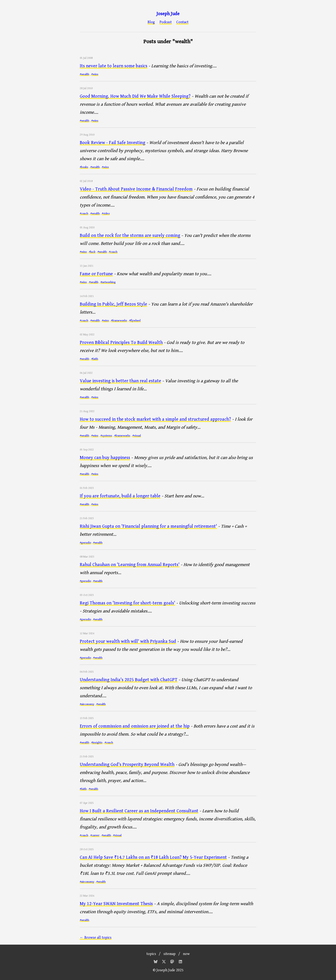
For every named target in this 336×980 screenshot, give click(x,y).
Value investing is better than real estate (120, 381)
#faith (95, 359)
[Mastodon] (173, 962)
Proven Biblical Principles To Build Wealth (121, 343)
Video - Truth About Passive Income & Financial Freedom (136, 189)
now (186, 954)
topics (151, 954)
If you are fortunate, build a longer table (120, 496)
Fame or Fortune (96, 274)
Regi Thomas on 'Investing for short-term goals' (127, 603)
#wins (95, 74)
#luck (92, 252)
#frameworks (119, 321)
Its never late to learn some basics (114, 66)
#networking (108, 282)
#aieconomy (87, 704)
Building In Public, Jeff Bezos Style (113, 304)
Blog (151, 22)
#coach (84, 214)
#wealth (84, 74)
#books (84, 167)
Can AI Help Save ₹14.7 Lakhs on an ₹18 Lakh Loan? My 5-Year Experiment (153, 857)
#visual (137, 436)
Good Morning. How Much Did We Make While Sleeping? (135, 96)
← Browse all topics (96, 938)
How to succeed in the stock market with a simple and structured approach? (155, 419)
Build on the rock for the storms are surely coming (130, 236)
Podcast (166, 22)
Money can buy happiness (105, 458)
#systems (106, 436)
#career (95, 835)
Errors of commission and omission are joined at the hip (135, 726)
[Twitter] (164, 962)
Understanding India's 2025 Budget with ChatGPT (129, 680)
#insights (97, 743)
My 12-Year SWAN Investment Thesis (116, 904)
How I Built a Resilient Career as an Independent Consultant (139, 811)
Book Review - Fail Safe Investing (112, 143)
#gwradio (85, 543)
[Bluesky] (156, 962)
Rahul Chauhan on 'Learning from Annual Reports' (130, 565)
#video (106, 214)
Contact (182, 22)
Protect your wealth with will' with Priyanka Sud (128, 642)
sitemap (169, 954)
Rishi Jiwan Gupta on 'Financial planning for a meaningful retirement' (148, 526)
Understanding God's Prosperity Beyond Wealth (127, 765)
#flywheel (135, 321)
